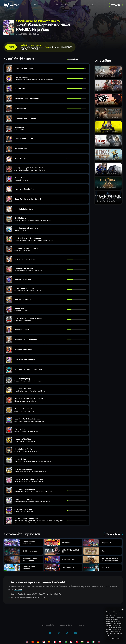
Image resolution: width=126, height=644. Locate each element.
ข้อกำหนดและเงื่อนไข (48, 625)
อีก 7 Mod (46, 47)
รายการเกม (48, 5)
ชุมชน (82, 5)
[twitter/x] (59, 633)
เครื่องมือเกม (68, 5)
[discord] (50, 633)
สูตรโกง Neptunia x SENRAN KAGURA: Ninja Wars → (40, 21)
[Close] (122, 609)
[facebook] (67, 633)
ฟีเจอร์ (76, 5)
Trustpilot (18, 589)
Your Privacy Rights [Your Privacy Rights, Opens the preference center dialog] (115, 639)
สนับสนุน (82, 625)
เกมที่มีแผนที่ (58, 5)
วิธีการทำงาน (38, 5)
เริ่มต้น (11, 47)
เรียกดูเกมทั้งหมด (113, 534)
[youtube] (75, 633)
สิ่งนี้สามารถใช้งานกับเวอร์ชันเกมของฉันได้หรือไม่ (28, 598)
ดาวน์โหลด (116, 5)
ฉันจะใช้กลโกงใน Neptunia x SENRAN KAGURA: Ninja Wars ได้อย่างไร (36, 594)
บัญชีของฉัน (90, 5)
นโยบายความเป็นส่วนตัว (67, 625)
